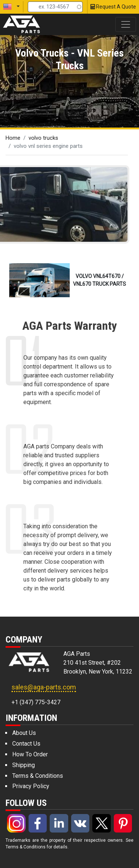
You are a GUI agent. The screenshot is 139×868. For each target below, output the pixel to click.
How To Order (30, 754)
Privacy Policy (31, 786)
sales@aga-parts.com (44, 687)
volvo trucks (43, 138)
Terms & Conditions (38, 776)
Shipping (24, 765)
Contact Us (26, 744)
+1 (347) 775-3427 (36, 702)
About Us (24, 733)
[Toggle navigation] (126, 24)
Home (13, 138)
